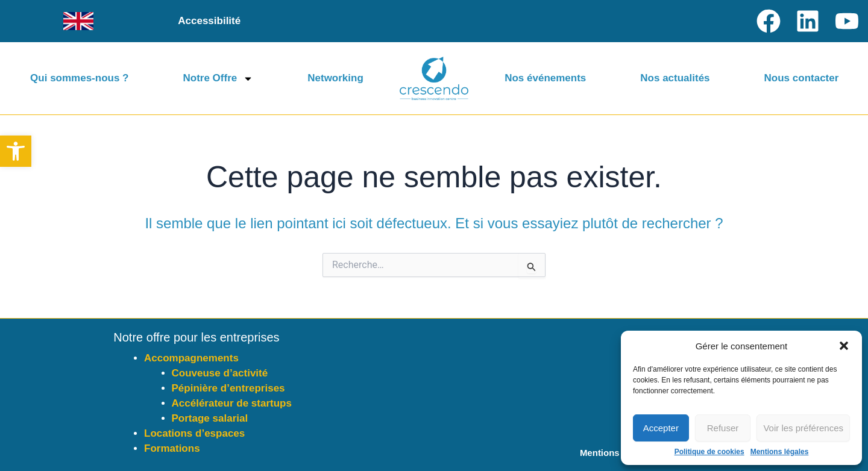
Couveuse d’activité (220, 373)
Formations (172, 448)
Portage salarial (210, 418)
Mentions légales (780, 452)
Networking (335, 78)
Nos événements (545, 78)
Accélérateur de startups (232, 403)
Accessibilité (209, 21)
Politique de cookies (709, 452)
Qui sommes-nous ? (79, 78)
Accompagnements (191, 358)
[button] (16, 151)
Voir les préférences (803, 428)
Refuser (723, 428)
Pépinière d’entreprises (228, 388)
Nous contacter (802, 78)
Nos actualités (675, 78)
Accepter (661, 428)
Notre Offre (219, 79)
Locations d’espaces (194, 433)
